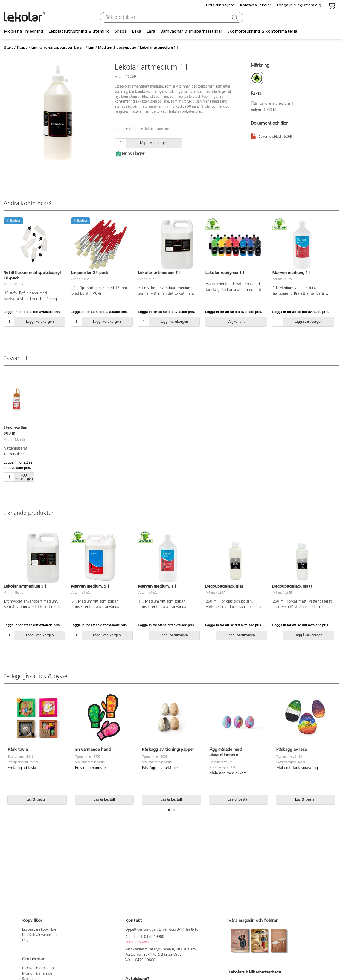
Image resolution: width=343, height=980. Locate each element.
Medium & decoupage (117, 48)
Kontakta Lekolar (256, 5)
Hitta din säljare (220, 5)
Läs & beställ (37, 800)
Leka (137, 31)
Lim (91, 48)
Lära (151, 31)
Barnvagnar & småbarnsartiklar (192, 31)
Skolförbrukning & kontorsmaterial (263, 31)
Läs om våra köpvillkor (39, 930)
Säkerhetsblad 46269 (272, 136)
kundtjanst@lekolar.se (142, 942)
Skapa (121, 31)
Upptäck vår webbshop (40, 935)
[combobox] (171, 17)
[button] (169, 810)
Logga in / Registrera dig (299, 5)
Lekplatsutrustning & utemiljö (79, 31)
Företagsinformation (38, 968)
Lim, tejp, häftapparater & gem (58, 48)
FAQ (25, 941)
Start (9, 48)
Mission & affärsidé (37, 974)
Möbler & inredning (23, 31)
